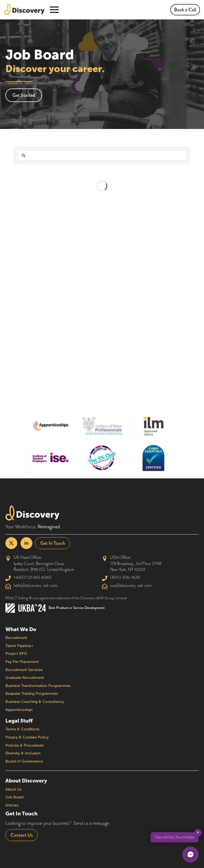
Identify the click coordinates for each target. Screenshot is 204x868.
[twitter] (11, 543)
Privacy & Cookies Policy (27, 737)
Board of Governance (24, 761)
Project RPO (16, 654)
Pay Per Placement (22, 662)
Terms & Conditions (22, 729)
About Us (13, 789)
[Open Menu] (54, 10)
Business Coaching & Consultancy (35, 702)
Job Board (14, 797)
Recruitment (16, 638)
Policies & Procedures (25, 745)
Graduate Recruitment (25, 678)
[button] (191, 855)
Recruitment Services (24, 670)
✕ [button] (198, 833)
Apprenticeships (19, 710)
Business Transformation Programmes (38, 686)
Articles (12, 805)
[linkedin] (26, 543)
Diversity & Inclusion (23, 753)
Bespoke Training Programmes (32, 694)
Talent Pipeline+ (19, 646)
